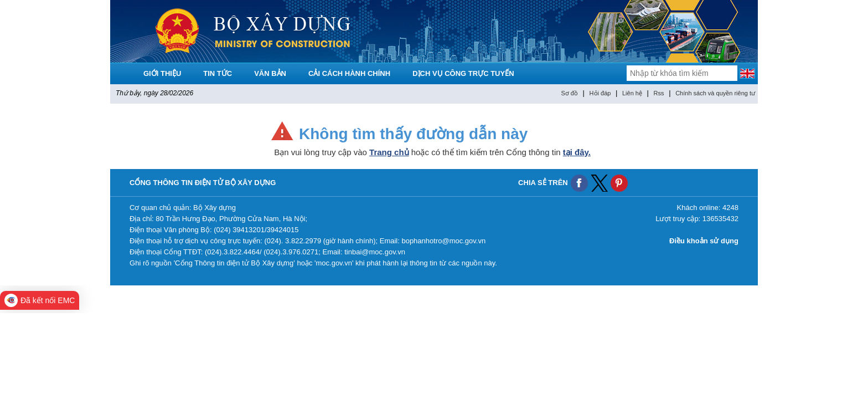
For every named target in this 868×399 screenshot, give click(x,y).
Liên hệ (632, 93)
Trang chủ (389, 152)
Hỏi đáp (600, 93)
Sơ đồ (569, 93)
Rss (659, 93)
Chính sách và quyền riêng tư (715, 93)
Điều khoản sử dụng (704, 241)
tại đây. (577, 152)
